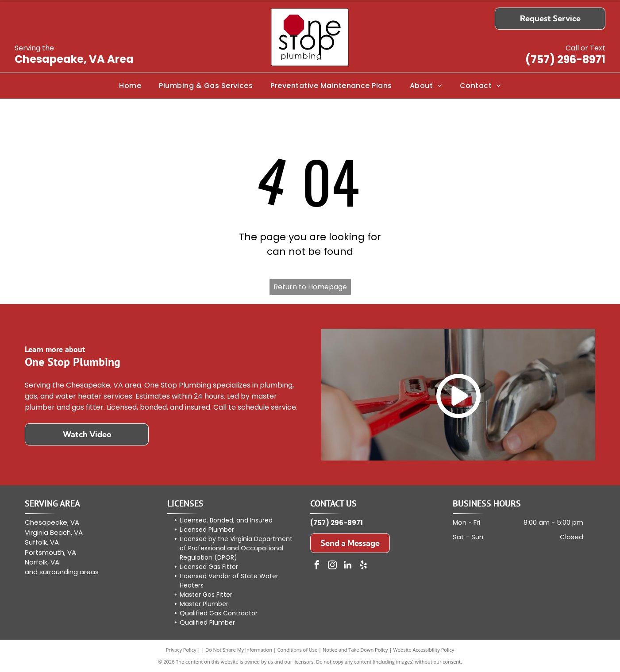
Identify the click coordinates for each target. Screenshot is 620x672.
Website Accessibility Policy (424, 650)
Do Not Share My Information (239, 650)
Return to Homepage (310, 287)
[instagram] (332, 566)
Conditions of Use (298, 650)
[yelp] (363, 566)
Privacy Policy (181, 650)
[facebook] (317, 566)
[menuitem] (130, 86)
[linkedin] (348, 566)
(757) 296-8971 (565, 60)
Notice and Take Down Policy (355, 650)
